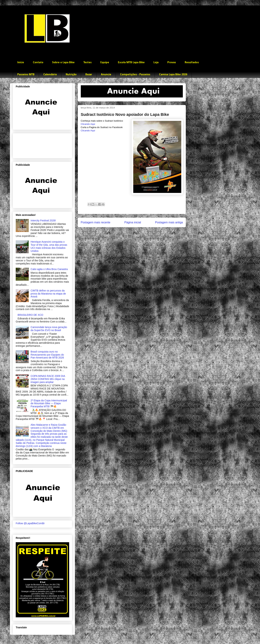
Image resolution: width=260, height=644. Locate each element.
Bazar (89, 75)
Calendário (50, 75)
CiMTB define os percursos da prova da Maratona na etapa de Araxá (48, 294)
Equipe (105, 63)
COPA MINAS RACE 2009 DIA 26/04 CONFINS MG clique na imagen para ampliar (48, 379)
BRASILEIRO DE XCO (31, 315)
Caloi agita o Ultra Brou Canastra (49, 269)
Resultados (192, 63)
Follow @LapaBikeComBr (30, 523)
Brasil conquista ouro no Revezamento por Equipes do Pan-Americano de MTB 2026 (47, 355)
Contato (38, 63)
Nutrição (71, 75)
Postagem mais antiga (169, 222)
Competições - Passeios (135, 75)
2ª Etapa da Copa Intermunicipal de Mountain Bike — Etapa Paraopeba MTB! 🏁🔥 (49, 404)
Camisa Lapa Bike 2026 (173, 75)
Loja (156, 63)
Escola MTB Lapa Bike (131, 63)
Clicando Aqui (88, 124)
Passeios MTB (26, 75)
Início (21, 63)
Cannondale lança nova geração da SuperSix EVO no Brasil (49, 329)
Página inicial (133, 222)
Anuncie (106, 75)
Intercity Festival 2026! (43, 220)
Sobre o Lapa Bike (63, 63)
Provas (172, 63)
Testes (87, 63)
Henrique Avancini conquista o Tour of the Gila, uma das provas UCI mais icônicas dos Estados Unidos (49, 246)
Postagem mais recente (96, 222)
